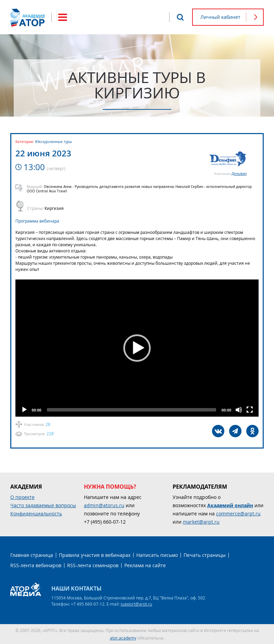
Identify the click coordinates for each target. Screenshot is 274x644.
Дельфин (239, 174)
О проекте (22, 497)
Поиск (180, 17)
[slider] (132, 410)
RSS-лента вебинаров (36, 565)
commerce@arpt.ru (238, 514)
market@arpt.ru (201, 522)
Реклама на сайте (145, 565)
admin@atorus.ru (104, 505)
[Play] (24, 410)
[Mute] (239, 410)
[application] (137, 348)
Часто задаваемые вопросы (43, 505)
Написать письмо (157, 555)
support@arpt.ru (136, 604)
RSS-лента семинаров (93, 565)
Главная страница (32, 555)
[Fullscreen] (250, 410)
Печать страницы (205, 555)
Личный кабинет (220, 17)
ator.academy (123, 638)
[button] (137, 348)
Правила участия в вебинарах (95, 555)
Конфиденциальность (36, 514)
